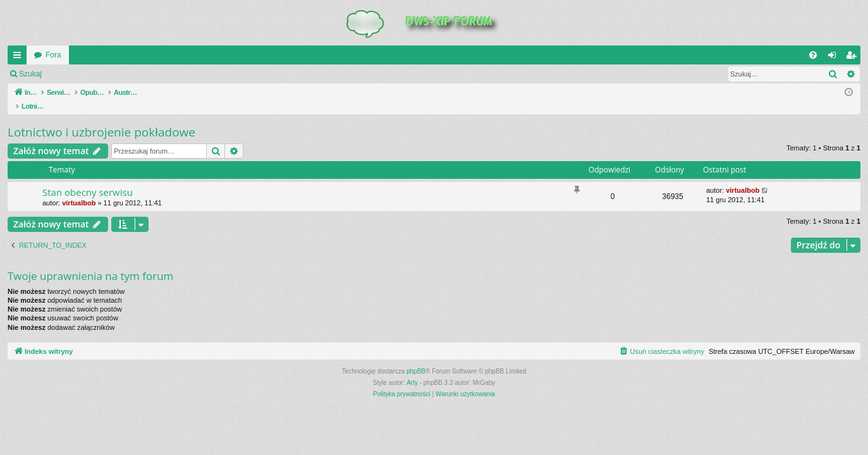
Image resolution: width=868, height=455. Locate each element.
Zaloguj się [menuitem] (835, 58)
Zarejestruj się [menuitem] (853, 58)
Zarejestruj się (139, 74)
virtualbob (79, 190)
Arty (412, 369)
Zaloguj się (78, 74)
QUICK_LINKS (20, 58)
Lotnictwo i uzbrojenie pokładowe (101, 119)
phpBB (416, 358)
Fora (53, 55)
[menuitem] (813, 55)
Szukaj (30, 74)
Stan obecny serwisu (88, 179)
